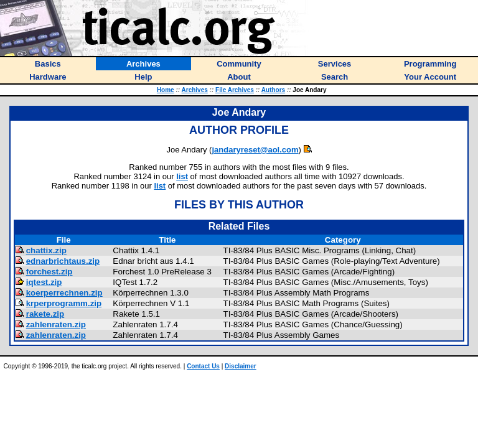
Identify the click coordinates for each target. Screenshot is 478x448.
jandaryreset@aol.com (255, 150)
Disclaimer (241, 366)
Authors (273, 90)
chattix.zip (46, 250)
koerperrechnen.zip (64, 293)
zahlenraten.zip (56, 324)
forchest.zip (49, 272)
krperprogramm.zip (64, 303)
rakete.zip (45, 314)
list (182, 176)
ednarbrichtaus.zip (63, 261)
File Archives (235, 90)
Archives (195, 90)
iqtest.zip (44, 282)
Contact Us (203, 366)
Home (166, 90)
